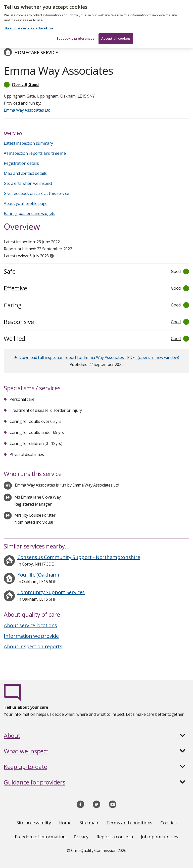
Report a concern (115, 837)
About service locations (30, 625)
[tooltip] (52, 256)
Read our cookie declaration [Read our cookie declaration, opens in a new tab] (29, 21)
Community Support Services (51, 592)
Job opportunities (159, 837)
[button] (96, 85)
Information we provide (31, 636)
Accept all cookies (116, 31)
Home (65, 823)
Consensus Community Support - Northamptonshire (79, 557)
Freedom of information (40, 837)
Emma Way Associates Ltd (27, 110)
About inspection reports (33, 646)
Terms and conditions (129, 823)
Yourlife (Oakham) (38, 575)
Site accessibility (34, 823)
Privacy (81, 837)
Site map (89, 823)
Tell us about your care (26, 707)
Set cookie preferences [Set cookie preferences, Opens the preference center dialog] (75, 31)
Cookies (168, 823)
